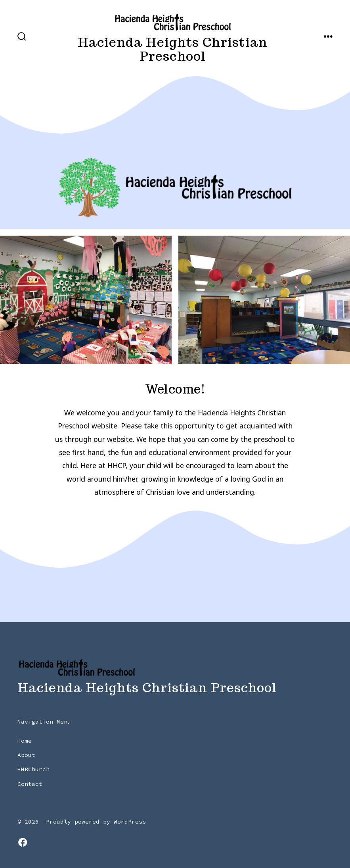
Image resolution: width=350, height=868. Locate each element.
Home (25, 741)
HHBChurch (33, 769)
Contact (30, 784)
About (26, 755)
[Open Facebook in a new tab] (23, 842)
